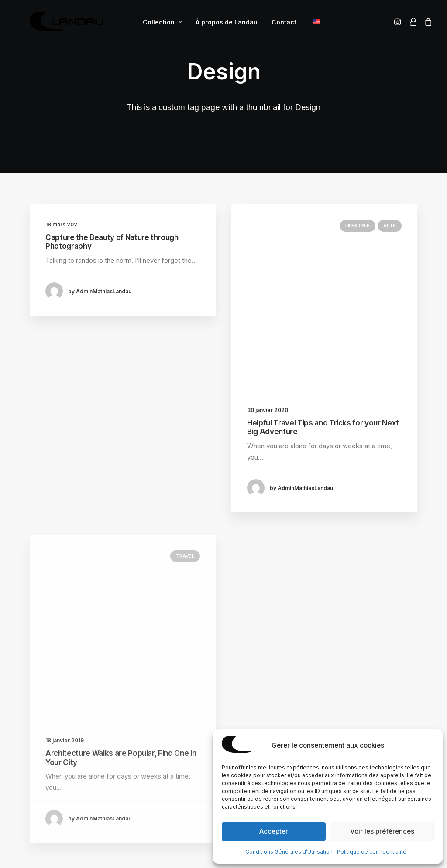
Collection (159, 25)
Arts (390, 226)
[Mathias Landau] (63, 25)
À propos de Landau (223, 25)
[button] (399, 25)
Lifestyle (358, 226)
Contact (280, 25)
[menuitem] (159, 25)
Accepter (274, 831)
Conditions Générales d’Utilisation (289, 852)
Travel (185, 583)
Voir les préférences (382, 831)
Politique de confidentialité (372, 852)
